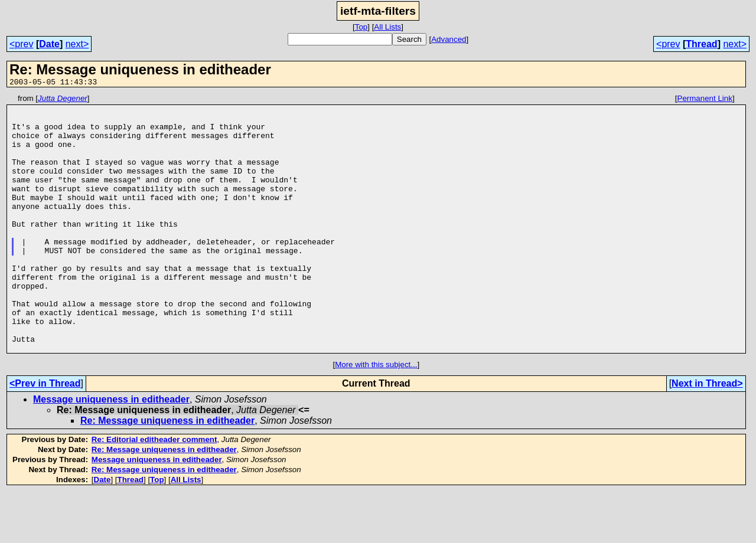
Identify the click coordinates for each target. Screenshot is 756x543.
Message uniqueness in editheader (111, 451)
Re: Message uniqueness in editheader (167, 472)
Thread (701, 44)
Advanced (449, 39)
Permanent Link (705, 100)
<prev (21, 44)
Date (49, 44)
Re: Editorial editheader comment (154, 491)
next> (77, 44)
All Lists (387, 27)
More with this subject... (376, 416)
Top (361, 27)
